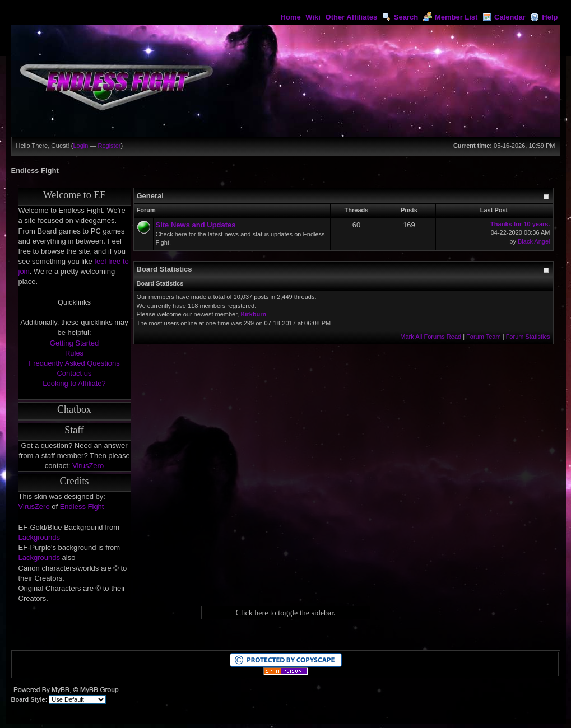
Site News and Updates (196, 225)
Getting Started (74, 343)
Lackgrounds (39, 537)
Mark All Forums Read (431, 337)
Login (80, 146)
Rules (74, 353)
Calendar (504, 17)
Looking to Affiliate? (74, 383)
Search (400, 17)
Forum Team (484, 337)
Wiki (313, 17)
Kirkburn (253, 314)
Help (544, 17)
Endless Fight (82, 507)
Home (291, 17)
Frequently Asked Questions (74, 363)
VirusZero (88, 466)
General (150, 196)
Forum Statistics (528, 337)
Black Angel (534, 241)
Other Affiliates (352, 17)
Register (109, 146)
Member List (451, 17)
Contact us (74, 373)
